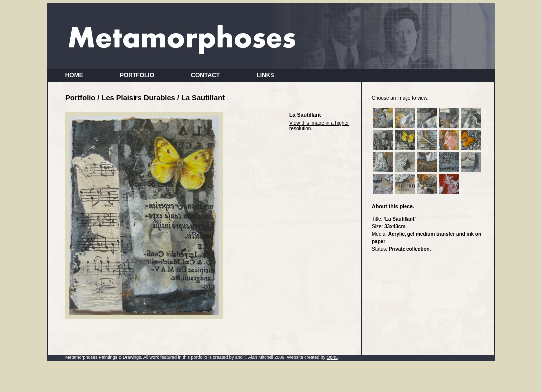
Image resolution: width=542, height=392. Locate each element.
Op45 (332, 357)
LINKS (265, 75)
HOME (74, 75)
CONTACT (205, 75)
